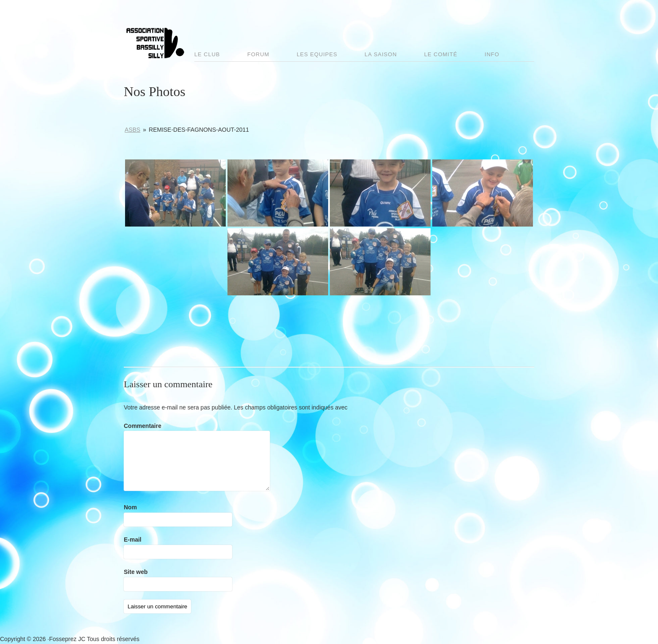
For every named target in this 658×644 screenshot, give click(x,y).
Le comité (441, 54)
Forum (258, 54)
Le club (207, 54)
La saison (381, 54)
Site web (136, 572)
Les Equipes (317, 54)
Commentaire (142, 426)
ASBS (132, 130)
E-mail (133, 540)
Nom (130, 507)
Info (492, 54)
